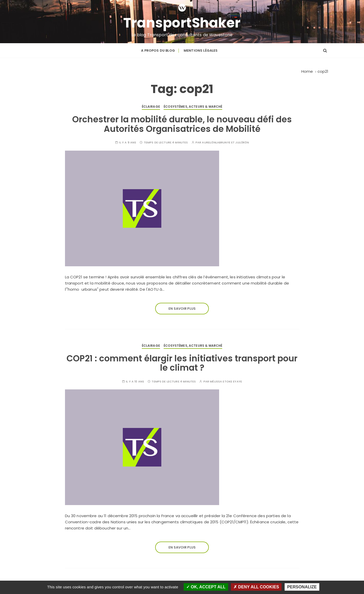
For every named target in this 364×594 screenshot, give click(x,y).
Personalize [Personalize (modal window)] (302, 587)
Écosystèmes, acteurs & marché (193, 107)
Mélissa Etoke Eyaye (226, 382)
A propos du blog (158, 51)
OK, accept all (206, 587)
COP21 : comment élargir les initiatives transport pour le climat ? (182, 363)
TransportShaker (182, 23)
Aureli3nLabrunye (216, 143)
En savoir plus (182, 309)
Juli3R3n (242, 143)
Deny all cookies (256, 587)
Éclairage (151, 107)
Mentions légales (201, 51)
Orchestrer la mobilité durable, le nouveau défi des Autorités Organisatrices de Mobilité (182, 124)
